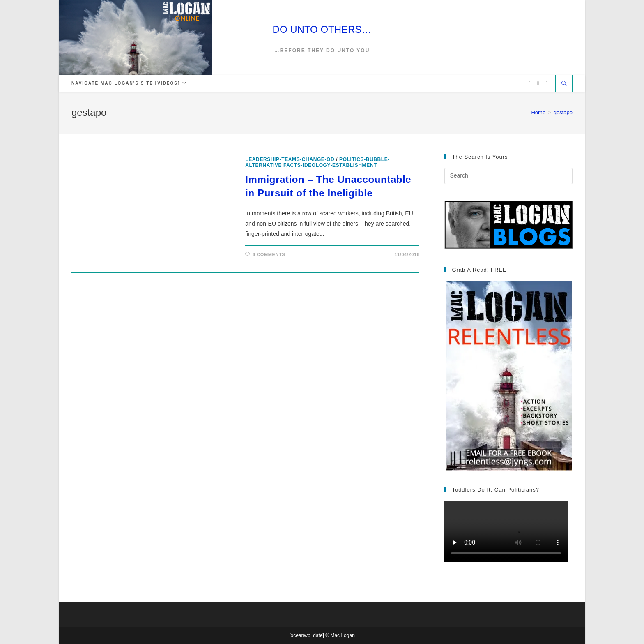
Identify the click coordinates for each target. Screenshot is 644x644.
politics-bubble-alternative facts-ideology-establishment (317, 162)
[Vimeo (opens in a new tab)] (547, 84)
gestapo (563, 112)
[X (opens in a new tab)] (530, 84)
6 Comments (269, 254)
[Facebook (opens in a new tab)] (538, 84)
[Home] (538, 112)
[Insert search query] (508, 176)
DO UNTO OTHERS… (322, 29)
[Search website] (564, 84)
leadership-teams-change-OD (290, 159)
